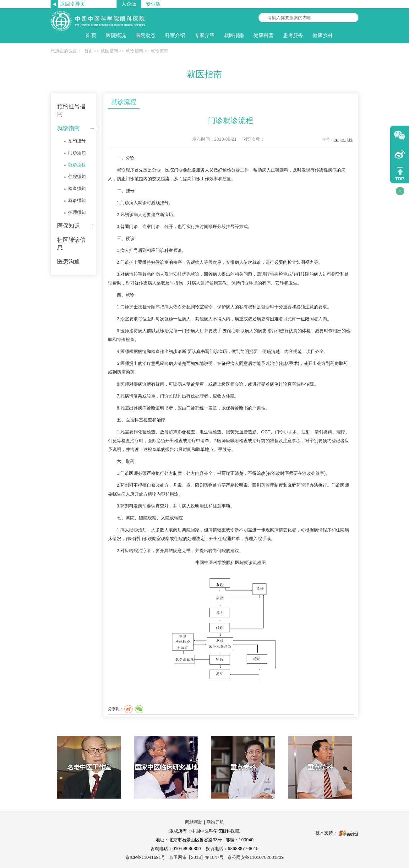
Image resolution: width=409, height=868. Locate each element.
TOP (400, 179)
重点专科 (243, 767)
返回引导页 (73, 4)
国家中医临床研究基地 (166, 767)
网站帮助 (194, 822)
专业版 (153, 4)
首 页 (91, 35)
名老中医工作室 (89, 767)
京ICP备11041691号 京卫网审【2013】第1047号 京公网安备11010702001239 (204, 857)
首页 (89, 51)
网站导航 (215, 822)
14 (350, 140)
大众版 (129, 4)
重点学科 (320, 767)
